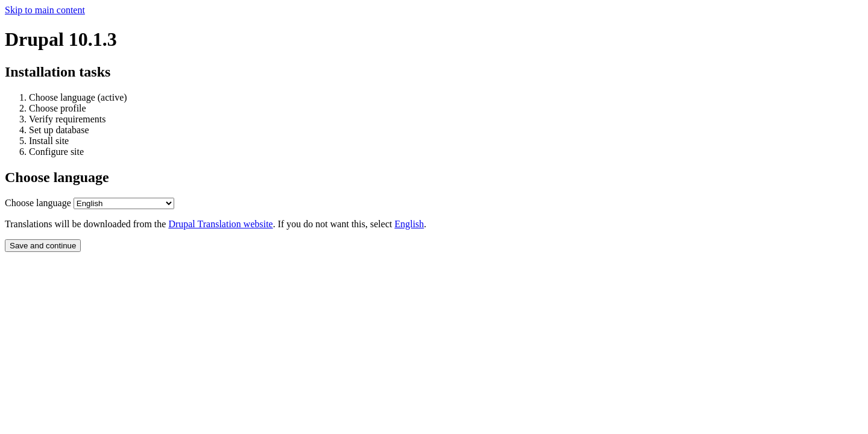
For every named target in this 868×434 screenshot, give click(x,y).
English (409, 224)
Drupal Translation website (220, 224)
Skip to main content (45, 10)
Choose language (38, 203)
